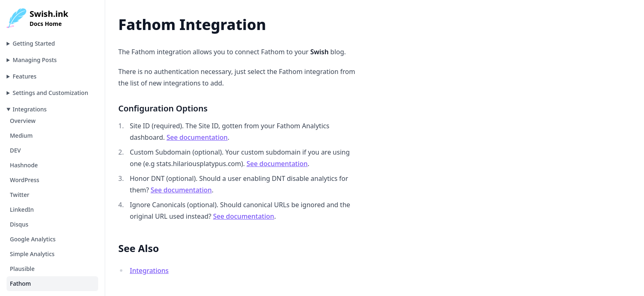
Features (25, 76)
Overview (23, 121)
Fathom (20, 283)
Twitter (20, 195)
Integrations (30, 109)
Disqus (19, 224)
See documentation (197, 137)
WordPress (25, 180)
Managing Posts (35, 60)
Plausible (22, 269)
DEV (15, 150)
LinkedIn (22, 209)
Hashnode (24, 165)
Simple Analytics (32, 254)
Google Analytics (33, 239)
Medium (21, 135)
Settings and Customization (51, 93)
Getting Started (34, 43)
